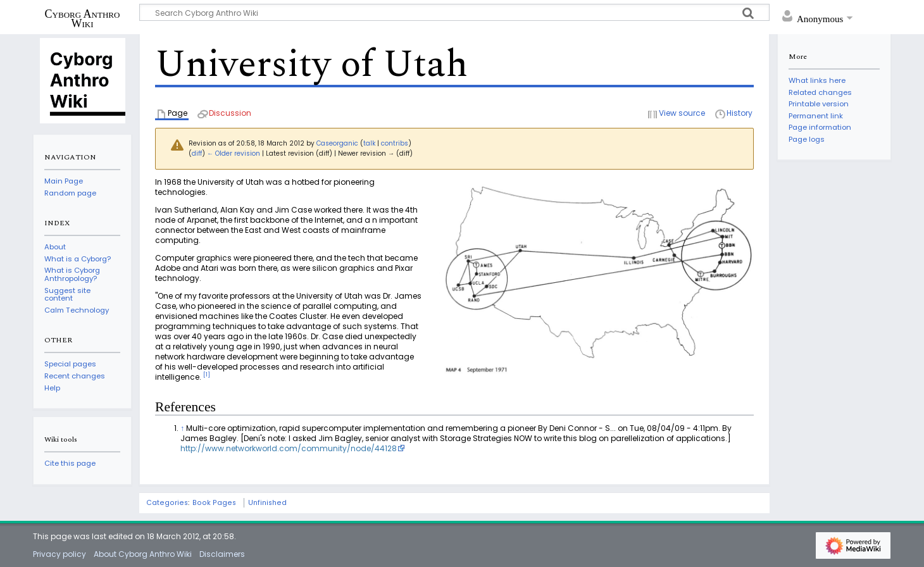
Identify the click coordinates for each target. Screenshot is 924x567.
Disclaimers (222, 554)
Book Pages (214, 503)
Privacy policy (59, 554)
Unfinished (267, 503)
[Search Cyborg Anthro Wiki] (454, 12)
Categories (167, 503)
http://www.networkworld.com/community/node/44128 (289, 448)
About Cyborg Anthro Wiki (143, 554)
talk (369, 143)
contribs (395, 143)
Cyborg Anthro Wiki (83, 18)
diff (197, 153)
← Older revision (234, 153)
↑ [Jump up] (182, 428)
